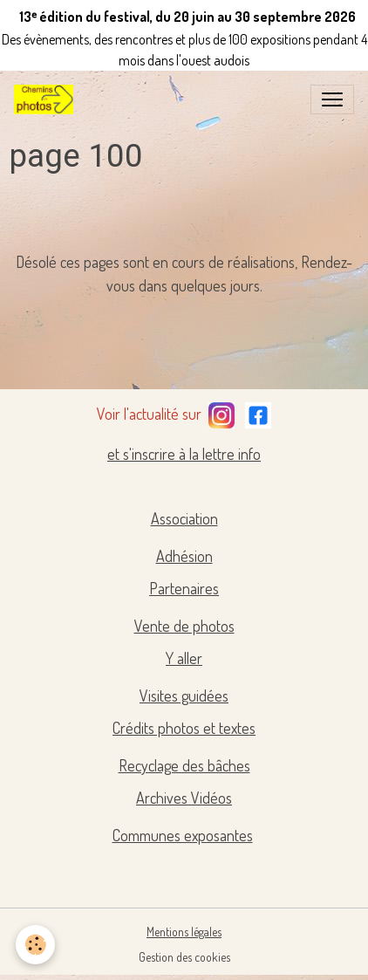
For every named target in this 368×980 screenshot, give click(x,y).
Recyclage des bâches (184, 765)
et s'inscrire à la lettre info (184, 454)
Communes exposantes (183, 835)
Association (184, 518)
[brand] (47, 99)
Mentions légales (184, 932)
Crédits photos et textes (184, 728)
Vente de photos (184, 626)
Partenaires (184, 588)
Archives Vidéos (184, 798)
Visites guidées (184, 696)
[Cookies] (35, 945)
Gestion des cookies (184, 957)
